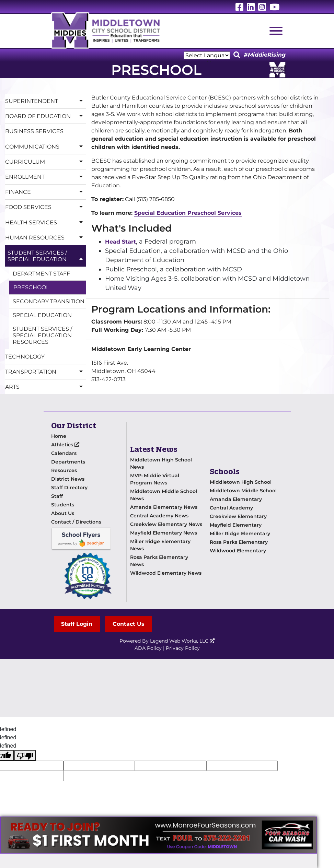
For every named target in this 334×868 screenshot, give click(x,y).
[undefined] (25, 755)
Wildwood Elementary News (166, 573)
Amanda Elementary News (164, 507)
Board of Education (46, 116)
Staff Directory (69, 488)
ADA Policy (148, 648)
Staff (57, 496)
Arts (46, 387)
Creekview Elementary (238, 516)
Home (59, 436)
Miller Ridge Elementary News (160, 545)
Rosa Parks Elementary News (159, 561)
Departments (68, 462)
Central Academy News (159, 516)
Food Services (46, 207)
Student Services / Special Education (47, 256)
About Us (63, 513)
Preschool (31, 287)
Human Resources (46, 238)
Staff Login (77, 624)
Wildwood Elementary (238, 551)
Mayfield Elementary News (164, 533)
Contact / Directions (76, 522)
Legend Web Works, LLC (182, 641)
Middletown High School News (161, 463)
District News (68, 479)
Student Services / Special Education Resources (42, 335)
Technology (25, 357)
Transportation (46, 372)
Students (63, 505)
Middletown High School (241, 482)
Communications (46, 147)
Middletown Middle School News (164, 495)
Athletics (65, 445)
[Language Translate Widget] (207, 55)
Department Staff (41, 274)
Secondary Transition (49, 301)
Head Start (120, 242)
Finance (46, 192)
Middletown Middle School (243, 491)
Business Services (34, 131)
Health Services (46, 222)
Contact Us (129, 624)
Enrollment (46, 177)
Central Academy (231, 508)
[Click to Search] (237, 55)
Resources (64, 470)
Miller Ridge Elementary (240, 533)
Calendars (64, 453)
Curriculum (46, 162)
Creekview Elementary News (166, 524)
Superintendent (46, 101)
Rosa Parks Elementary (239, 542)
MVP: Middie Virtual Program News (155, 479)
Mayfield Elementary (236, 525)
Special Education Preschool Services (188, 213)
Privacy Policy (183, 648)
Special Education (42, 315)
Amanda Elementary (236, 499)
